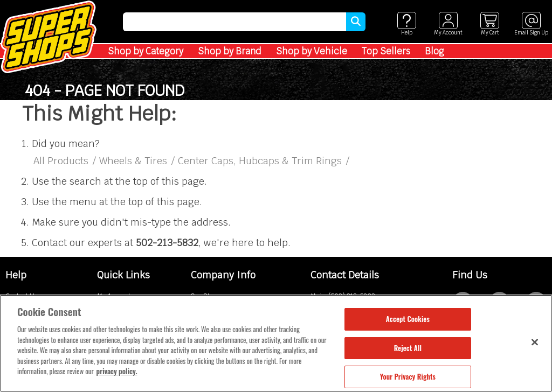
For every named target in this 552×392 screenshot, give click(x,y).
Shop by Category (146, 51)
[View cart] (490, 24)
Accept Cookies (408, 319)
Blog (434, 51)
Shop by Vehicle (312, 51)
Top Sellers (386, 51)
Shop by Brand (230, 51)
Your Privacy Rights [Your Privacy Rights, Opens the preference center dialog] (408, 376)
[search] (234, 22)
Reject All (408, 348)
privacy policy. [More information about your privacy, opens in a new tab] (117, 371)
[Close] (535, 342)
